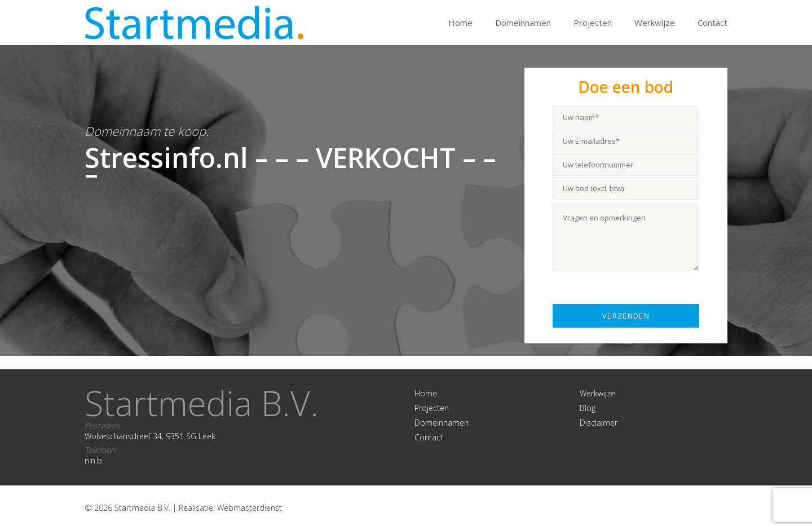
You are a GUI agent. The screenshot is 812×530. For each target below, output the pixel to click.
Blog (588, 408)
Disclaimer (599, 423)
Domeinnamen (523, 23)
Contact (712, 23)
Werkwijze (655, 23)
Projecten (593, 23)
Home (460, 23)
